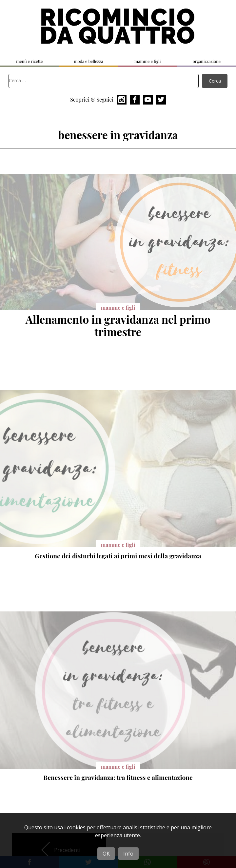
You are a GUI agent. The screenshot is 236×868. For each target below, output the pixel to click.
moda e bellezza (88, 61)
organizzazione (207, 61)
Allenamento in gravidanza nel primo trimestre (118, 325)
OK (106, 854)
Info (128, 854)
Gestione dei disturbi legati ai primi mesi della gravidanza (118, 556)
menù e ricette (29, 61)
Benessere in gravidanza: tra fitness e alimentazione (118, 777)
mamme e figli (148, 61)
